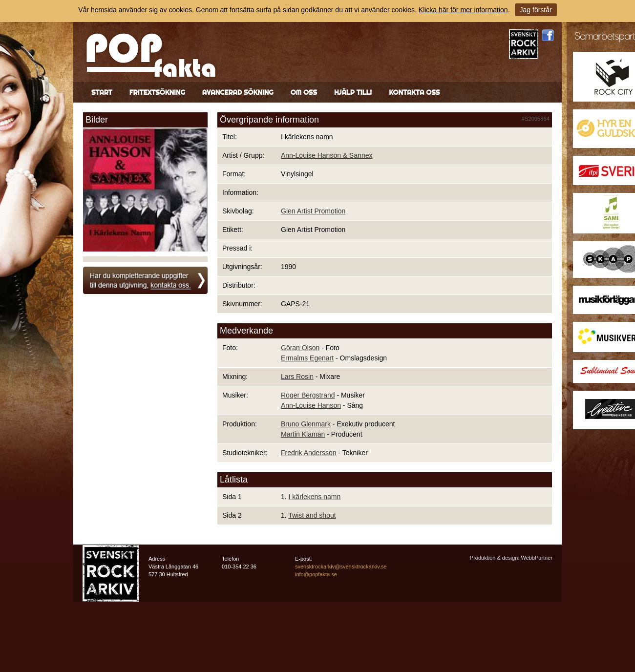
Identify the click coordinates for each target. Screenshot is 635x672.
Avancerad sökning (238, 92)
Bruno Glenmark (306, 424)
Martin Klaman (303, 434)
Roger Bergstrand (308, 395)
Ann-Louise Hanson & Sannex (327, 155)
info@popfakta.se (316, 574)
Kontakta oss (414, 92)
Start (102, 92)
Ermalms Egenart (307, 358)
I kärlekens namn (315, 497)
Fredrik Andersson (309, 453)
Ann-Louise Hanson (311, 405)
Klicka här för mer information (463, 10)
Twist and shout (312, 515)
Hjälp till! (353, 92)
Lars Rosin (297, 377)
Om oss (304, 92)
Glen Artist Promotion (313, 211)
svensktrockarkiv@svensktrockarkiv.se (341, 567)
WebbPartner (537, 558)
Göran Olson (300, 348)
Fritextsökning (157, 92)
